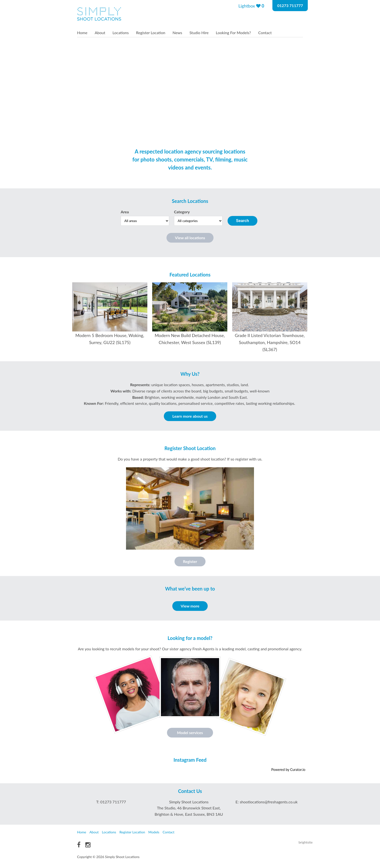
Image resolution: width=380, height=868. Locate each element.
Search (242, 221)
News (177, 33)
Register (190, 561)
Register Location (151, 33)
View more (190, 606)
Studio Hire (199, 33)
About (100, 33)
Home (82, 33)
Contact (265, 33)
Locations (121, 33)
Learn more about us (190, 416)
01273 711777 (290, 5)
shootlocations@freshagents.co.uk (269, 802)
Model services (190, 733)
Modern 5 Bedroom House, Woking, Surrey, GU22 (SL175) (110, 339)
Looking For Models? (234, 33)
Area (125, 212)
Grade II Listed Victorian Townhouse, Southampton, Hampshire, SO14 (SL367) (270, 342)
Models (154, 832)
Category (182, 212)
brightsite (306, 842)
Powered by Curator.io (288, 770)
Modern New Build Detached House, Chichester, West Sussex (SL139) (190, 339)
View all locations (190, 238)
